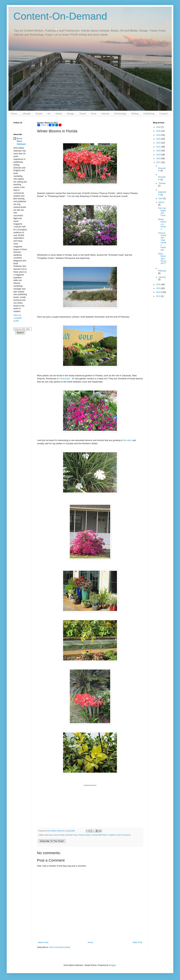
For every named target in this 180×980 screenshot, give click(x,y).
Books (39, 114)
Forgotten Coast (114, 835)
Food (94, 114)
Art (49, 114)
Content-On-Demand (60, 16)
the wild (127, 440)
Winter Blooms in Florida (162, 224)
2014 (159, 292)
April (161, 198)
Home (14, 114)
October (162, 183)
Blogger (112, 965)
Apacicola (49, 835)
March (161, 202)
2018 (159, 159)
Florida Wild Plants (99, 835)
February (162, 271)
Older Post (137, 942)
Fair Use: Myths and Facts (162, 212)
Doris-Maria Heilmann (21, 141)
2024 (159, 135)
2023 (159, 139)
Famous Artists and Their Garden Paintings (162, 241)
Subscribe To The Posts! (52, 841)
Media (59, 114)
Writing (135, 114)
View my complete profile (18, 318)
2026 (159, 127)
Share (42, 125)
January (162, 277)
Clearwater (65, 379)
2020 (159, 151)
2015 (159, 288)
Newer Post (43, 942)
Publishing (149, 114)
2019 (159, 155)
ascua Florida (59, 835)
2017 (159, 162)
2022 (159, 143)
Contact (164, 114)
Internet (105, 114)
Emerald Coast (71, 835)
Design (71, 114)
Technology (120, 114)
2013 (159, 296)
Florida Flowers (85, 835)
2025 (159, 131)
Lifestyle (26, 114)
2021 (159, 147)
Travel (82, 114)
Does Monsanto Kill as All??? (162, 259)
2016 (159, 285)
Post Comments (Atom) (60, 947)
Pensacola (126, 835)
